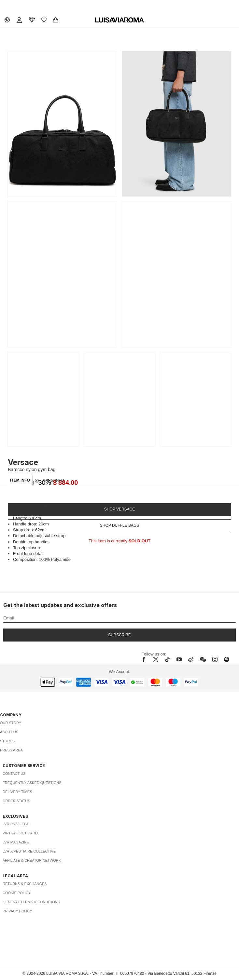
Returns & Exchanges (25, 884)
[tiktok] (167, 659)
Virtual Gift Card (20, 833)
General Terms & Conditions (31, 902)
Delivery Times (17, 792)
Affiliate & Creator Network (32, 860)
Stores (7, 741)
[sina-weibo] (191, 659)
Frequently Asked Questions (32, 783)
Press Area (11, 750)
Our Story (11, 723)
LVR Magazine (16, 842)
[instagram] (215, 659)
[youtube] (179, 659)
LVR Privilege (16, 824)
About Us (9, 732)
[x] (156, 659)
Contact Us (14, 774)
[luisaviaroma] (119, 20)
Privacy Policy (17, 911)
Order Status (16, 801)
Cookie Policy (17, 893)
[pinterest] (227, 659)
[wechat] (203, 659)
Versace (23, 462)
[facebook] (146, 659)
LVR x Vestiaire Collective (29, 851)
